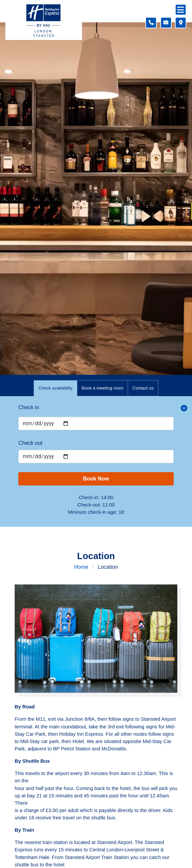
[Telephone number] (151, 23)
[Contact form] (166, 23)
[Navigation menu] (181, 10)
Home (81, 567)
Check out (30, 443)
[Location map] (181, 23)
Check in (29, 407)
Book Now (96, 479)
